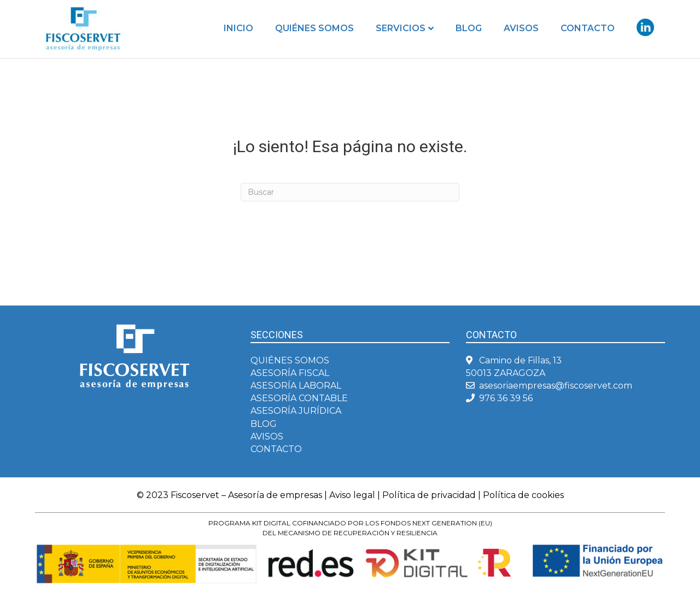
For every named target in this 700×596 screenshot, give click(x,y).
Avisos (521, 28)
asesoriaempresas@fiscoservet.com (556, 386)
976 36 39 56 (506, 398)
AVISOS (267, 436)
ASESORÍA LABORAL (296, 386)
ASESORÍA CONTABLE (299, 398)
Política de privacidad (429, 495)
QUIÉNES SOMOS (290, 360)
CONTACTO (276, 449)
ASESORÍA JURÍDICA (296, 411)
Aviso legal (352, 495)
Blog (469, 28)
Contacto (588, 28)
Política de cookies (523, 495)
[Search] (350, 192)
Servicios (401, 28)
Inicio (238, 28)
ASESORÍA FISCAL (290, 373)
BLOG (264, 424)
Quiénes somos (314, 28)
